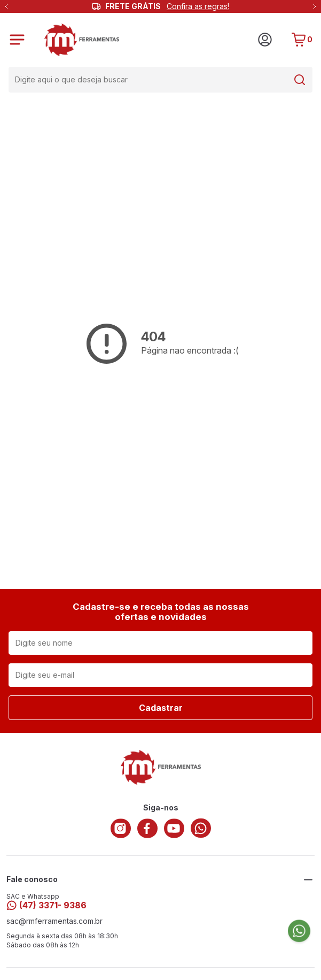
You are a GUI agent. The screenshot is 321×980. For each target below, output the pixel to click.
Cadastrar (161, 708)
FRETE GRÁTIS (167, 6)
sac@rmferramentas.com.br (54, 921)
